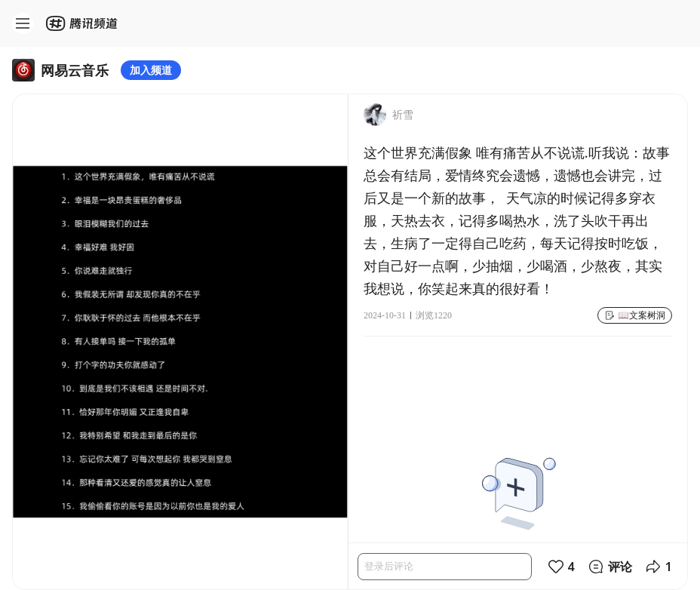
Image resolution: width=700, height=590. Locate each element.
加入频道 (151, 70)
